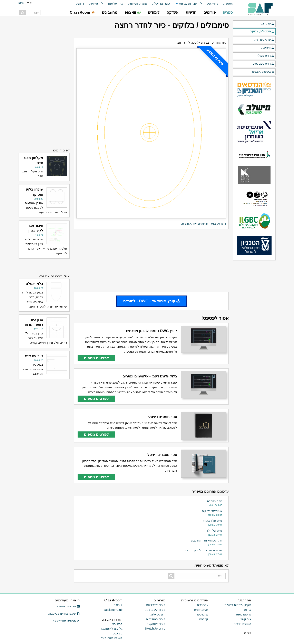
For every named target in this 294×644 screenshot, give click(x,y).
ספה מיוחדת (215, 501)
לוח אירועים (96, 4)
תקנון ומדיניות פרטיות (238, 605)
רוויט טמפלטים (264, 64)
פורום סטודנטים (156, 619)
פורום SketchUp (155, 629)
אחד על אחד (115, 4)
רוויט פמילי (266, 56)
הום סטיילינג (158, 614)
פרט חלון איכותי (213, 521)
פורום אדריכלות (156, 605)
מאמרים (228, 4)
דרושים (80, 4)
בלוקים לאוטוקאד (112, 629)
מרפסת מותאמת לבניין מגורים (204, 550)
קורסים (118, 605)
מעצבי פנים (201, 610)
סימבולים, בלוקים (262, 32)
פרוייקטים (212, 4)
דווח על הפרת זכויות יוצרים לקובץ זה (204, 224)
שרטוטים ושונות (263, 40)
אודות (248, 610)
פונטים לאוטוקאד (112, 638)
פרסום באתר (243, 614)
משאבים (268, 48)
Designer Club (113, 610)
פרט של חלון (214, 531)
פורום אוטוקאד (156, 624)
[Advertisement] (151, 260)
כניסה (21, 3)
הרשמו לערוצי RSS (66, 621)
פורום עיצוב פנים (155, 610)
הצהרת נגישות (242, 624)
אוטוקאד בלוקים (212, 511)
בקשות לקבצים (263, 72)
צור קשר (246, 619)
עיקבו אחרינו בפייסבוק (64, 614)
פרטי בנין (267, 24)
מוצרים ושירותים (137, 4)
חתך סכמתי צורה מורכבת (207, 540)
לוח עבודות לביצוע (191, 4)
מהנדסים (203, 614)
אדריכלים (203, 605)
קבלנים (204, 619)
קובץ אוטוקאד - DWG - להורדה (152, 301)
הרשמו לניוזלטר (68, 606)
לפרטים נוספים (96, 358)
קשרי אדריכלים (161, 4)
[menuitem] (226, 4)
